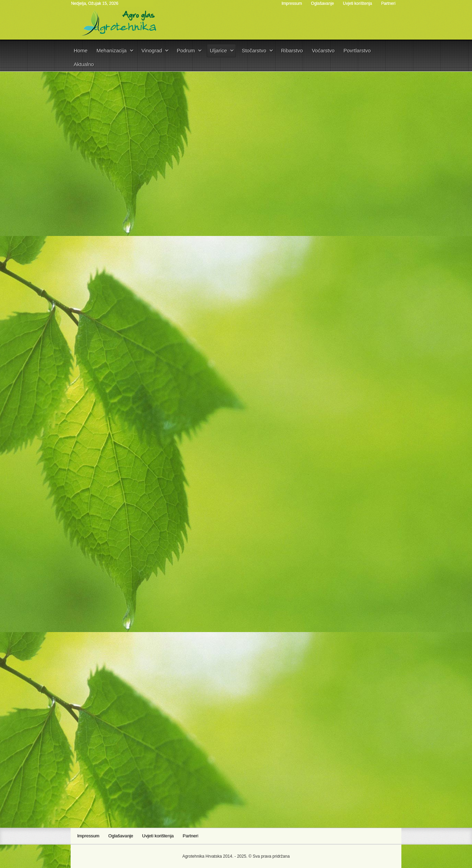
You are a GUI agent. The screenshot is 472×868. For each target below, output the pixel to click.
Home (81, 50)
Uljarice (218, 50)
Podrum (186, 50)
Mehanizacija (112, 50)
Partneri (388, 3)
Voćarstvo (323, 50)
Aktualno (84, 64)
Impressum (292, 3)
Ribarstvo (292, 50)
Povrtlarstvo (357, 50)
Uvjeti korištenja (357, 3)
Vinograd (152, 50)
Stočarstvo (254, 50)
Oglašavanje (323, 3)
